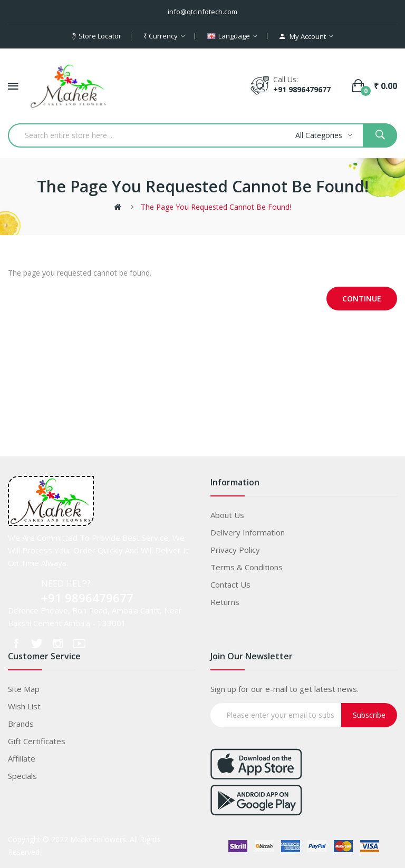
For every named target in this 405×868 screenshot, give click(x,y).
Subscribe (369, 715)
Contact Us (230, 584)
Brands (21, 724)
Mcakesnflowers (98, 839)
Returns (225, 602)
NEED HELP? (66, 583)
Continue (362, 299)
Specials (22, 776)
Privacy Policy (235, 550)
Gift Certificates (37, 741)
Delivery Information (248, 532)
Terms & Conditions (247, 567)
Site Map (24, 689)
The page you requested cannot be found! (216, 207)
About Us (227, 515)
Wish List (24, 706)
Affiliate (22, 758)
